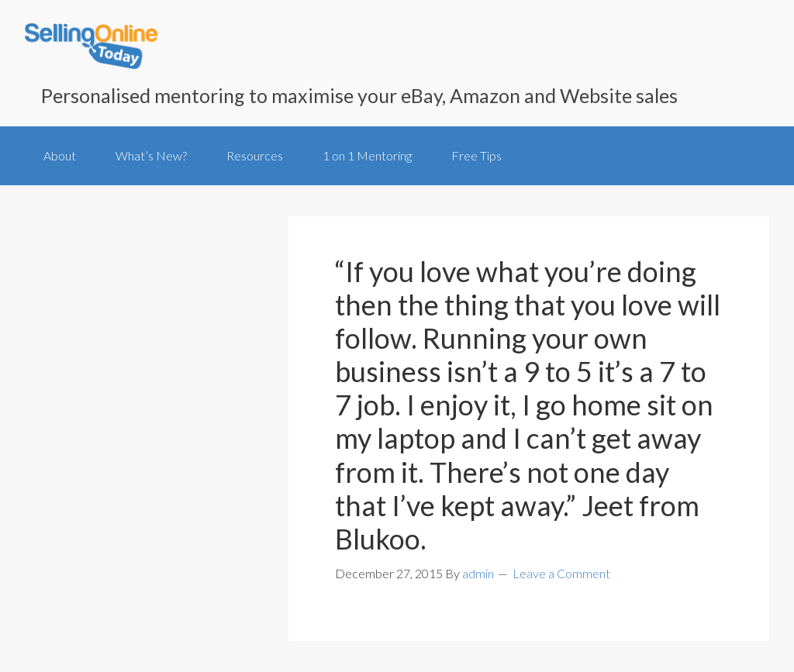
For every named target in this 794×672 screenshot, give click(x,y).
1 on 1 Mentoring (367, 155)
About (60, 155)
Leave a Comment (561, 573)
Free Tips (476, 155)
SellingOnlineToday (91, 48)
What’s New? (151, 155)
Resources (255, 155)
